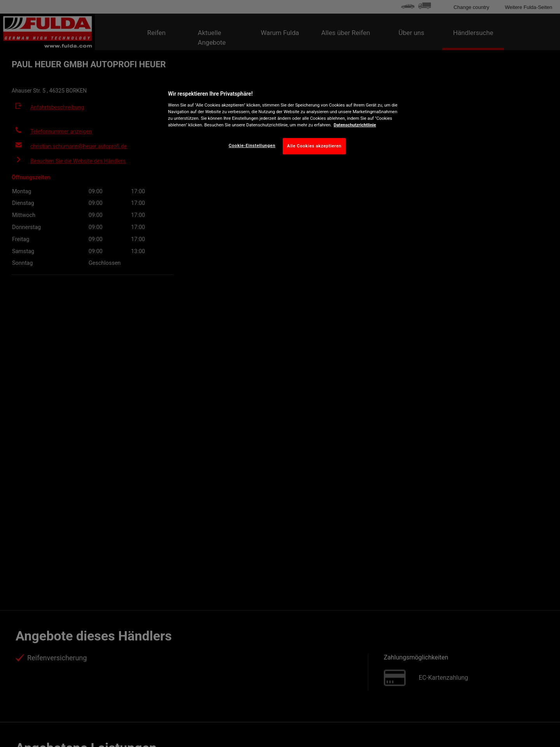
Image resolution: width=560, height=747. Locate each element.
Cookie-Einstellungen (252, 145)
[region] (283, 121)
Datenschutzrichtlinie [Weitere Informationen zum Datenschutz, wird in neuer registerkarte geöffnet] (355, 125)
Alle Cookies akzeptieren (314, 146)
